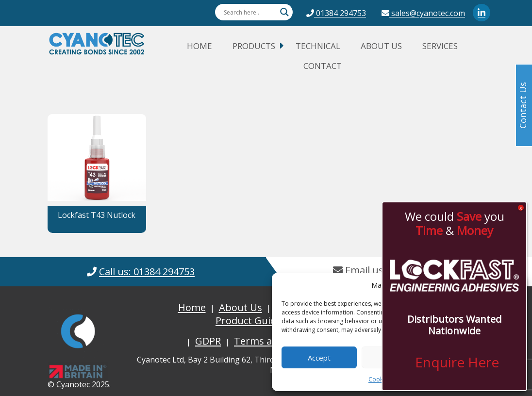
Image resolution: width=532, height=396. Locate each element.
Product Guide (249, 321)
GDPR (208, 341)
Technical (318, 46)
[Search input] (249, 12)
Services (440, 46)
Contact (323, 66)
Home (199, 46)
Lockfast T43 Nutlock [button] (97, 215)
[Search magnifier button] (284, 12)
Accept (319, 358)
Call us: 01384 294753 (147, 272)
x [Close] (521, 208)
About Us (381, 46)
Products (254, 46)
